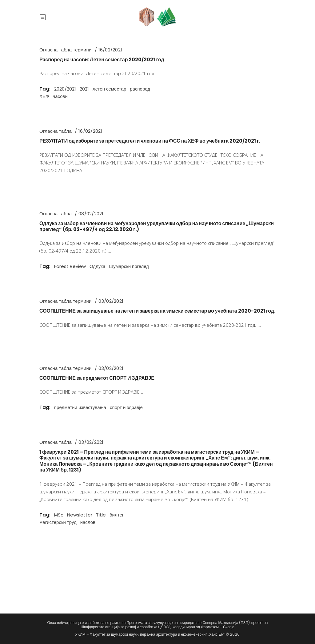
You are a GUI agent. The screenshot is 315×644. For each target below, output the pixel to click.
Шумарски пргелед (129, 266)
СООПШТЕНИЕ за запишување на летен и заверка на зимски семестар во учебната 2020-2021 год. (157, 311)
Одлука (98, 266)
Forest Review (70, 266)
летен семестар (109, 89)
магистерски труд (58, 522)
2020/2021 (65, 89)
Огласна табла (56, 131)
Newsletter (80, 515)
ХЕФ (44, 96)
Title (101, 515)
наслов (88, 522)
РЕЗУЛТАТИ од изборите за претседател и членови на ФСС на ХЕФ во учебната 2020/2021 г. (150, 141)
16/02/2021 (110, 50)
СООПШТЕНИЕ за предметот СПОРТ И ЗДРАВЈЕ (97, 378)
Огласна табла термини (66, 50)
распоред (140, 89)
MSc (59, 515)
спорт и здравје (126, 407)
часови (60, 96)
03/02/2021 (111, 301)
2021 (84, 89)
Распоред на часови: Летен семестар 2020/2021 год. (102, 60)
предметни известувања (80, 407)
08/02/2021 (91, 214)
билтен (117, 515)
